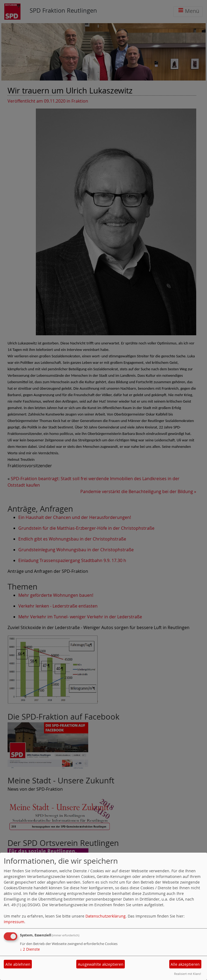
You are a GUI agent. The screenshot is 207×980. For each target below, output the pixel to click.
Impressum (14, 922)
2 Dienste (30, 949)
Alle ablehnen (18, 964)
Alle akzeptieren (185, 964)
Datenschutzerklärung (106, 916)
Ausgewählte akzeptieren (101, 964)
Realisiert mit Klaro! (188, 974)
